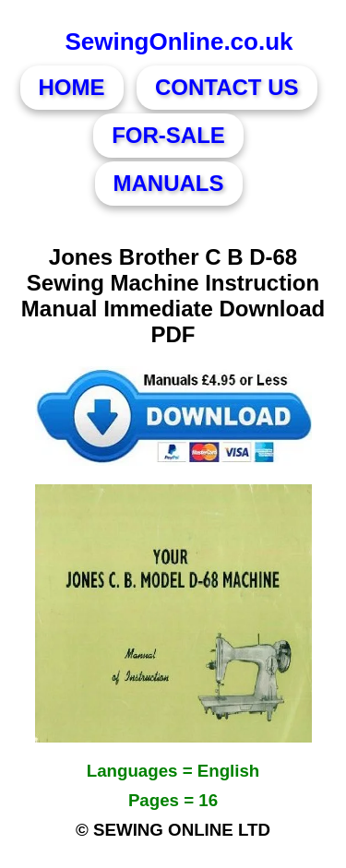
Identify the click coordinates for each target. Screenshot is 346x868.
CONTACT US (227, 87)
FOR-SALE (168, 135)
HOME (72, 87)
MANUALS (169, 183)
